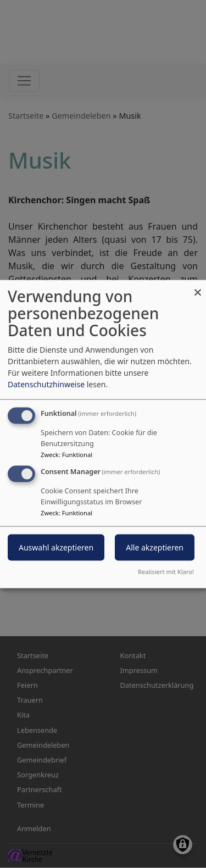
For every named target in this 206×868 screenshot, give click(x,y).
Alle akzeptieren (155, 547)
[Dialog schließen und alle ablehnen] (198, 287)
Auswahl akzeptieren (56, 547)
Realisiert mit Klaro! (166, 571)
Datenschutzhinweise (46, 384)
